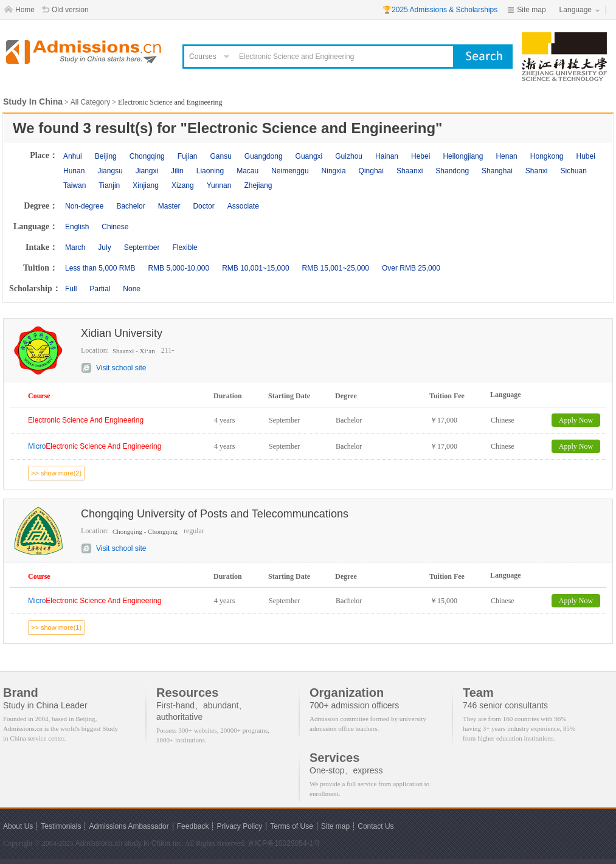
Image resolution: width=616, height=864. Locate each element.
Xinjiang (146, 185)
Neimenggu (290, 171)
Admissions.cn (99, 843)
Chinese (115, 227)
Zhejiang (258, 185)
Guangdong (264, 156)
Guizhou (349, 156)
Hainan (387, 156)
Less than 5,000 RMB (100, 268)
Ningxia (334, 171)
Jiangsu (110, 171)
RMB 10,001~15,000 (255, 268)
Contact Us (375, 826)
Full (71, 289)
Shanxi (537, 171)
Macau (247, 171)
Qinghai (371, 171)
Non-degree (84, 206)
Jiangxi (147, 171)
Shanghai (497, 171)
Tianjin (109, 185)
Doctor (203, 206)
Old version (70, 10)
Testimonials (61, 826)
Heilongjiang (463, 156)
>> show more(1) (56, 627)
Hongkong (547, 156)
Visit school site (121, 368)
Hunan (74, 171)
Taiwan (74, 185)
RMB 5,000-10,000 (178, 268)
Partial (100, 289)
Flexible (185, 247)
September (142, 247)
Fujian (188, 156)
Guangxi (309, 156)
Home (25, 10)
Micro (95, 446)
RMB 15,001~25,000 (336, 268)
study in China (147, 843)
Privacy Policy (239, 826)
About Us (18, 826)
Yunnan (219, 185)
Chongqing (147, 156)
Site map (531, 10)
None (132, 289)
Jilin (177, 171)
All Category (90, 102)
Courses (203, 57)
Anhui (73, 156)
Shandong (452, 171)
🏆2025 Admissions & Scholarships (440, 10)
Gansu (220, 156)
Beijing (106, 156)
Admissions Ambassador (129, 826)
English (77, 227)
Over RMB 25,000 (411, 268)
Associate (243, 206)
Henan (506, 156)
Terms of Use (292, 826)
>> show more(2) (56, 473)
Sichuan (574, 171)
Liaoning (210, 171)
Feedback (193, 826)
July (104, 247)
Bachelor (130, 206)
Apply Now (576, 420)
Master (169, 206)
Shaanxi (410, 171)
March (75, 247)
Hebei (420, 156)
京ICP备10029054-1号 (284, 843)
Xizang (183, 185)
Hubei (586, 156)
